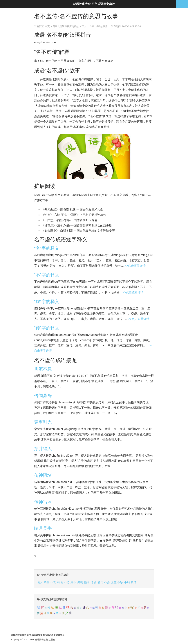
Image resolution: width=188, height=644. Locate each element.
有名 (60, 582)
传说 (80, 582)
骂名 (47, 582)
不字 (120, 582)
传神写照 (43, 502)
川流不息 (43, 369)
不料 (127, 582)
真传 (134, 582)
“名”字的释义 (47, 248)
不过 (67, 582)
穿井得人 (43, 449)
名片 (40, 582)
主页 (47, 26)
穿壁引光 (43, 422)
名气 (100, 582)
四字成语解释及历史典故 (66, 26)
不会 (107, 582)
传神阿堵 (43, 475)
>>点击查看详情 (135, 266)
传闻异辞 (43, 396)
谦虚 (114, 582)
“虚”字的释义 (47, 301)
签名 (87, 582)
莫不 (73, 582)
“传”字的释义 (47, 328)
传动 (93, 582)
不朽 (53, 582)
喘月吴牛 (43, 528)
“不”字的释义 (47, 275)
